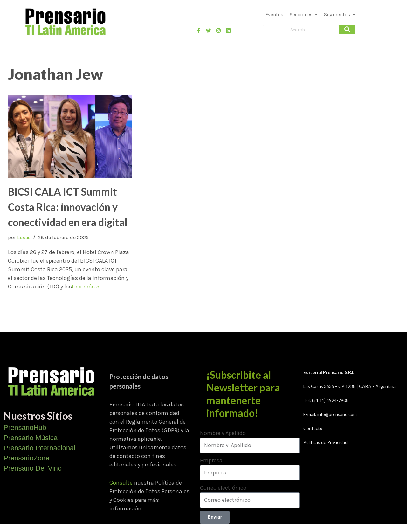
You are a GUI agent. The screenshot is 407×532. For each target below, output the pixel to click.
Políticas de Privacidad (325, 442)
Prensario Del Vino (33, 468)
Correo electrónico (223, 488)
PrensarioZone (26, 458)
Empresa (211, 460)
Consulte (121, 483)
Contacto (313, 428)
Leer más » (86, 287)
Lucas (24, 237)
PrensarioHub (25, 428)
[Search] (301, 30)
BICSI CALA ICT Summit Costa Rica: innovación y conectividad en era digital (68, 207)
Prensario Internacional (39, 448)
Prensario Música (31, 438)
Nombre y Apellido (223, 433)
